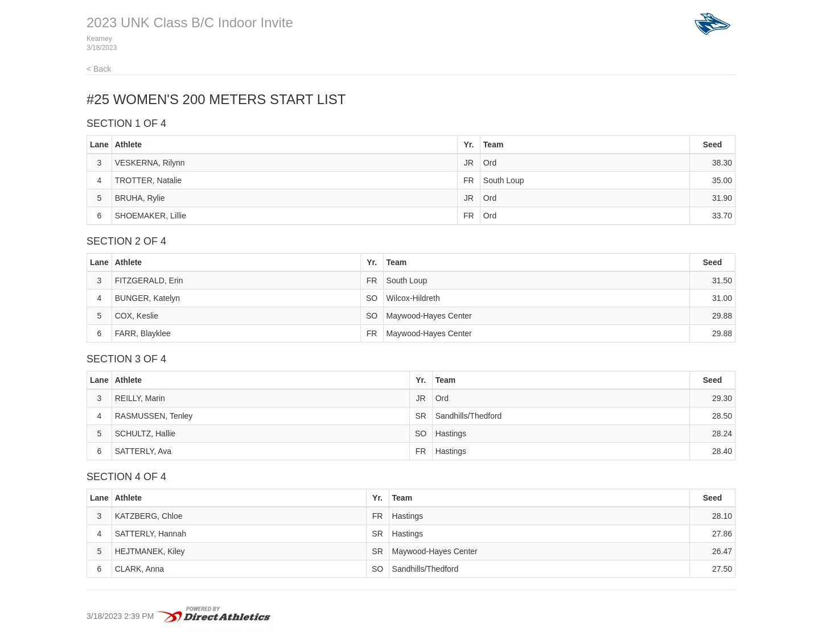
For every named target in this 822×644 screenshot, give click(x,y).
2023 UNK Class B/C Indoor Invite (190, 22)
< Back (99, 69)
